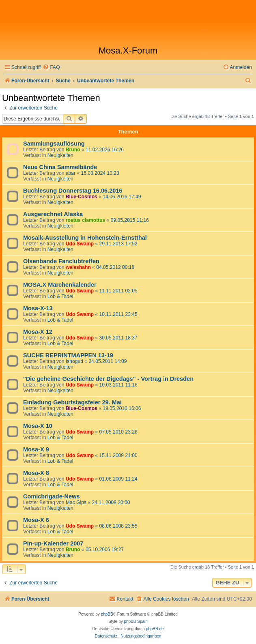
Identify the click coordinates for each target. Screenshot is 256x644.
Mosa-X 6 (36, 520)
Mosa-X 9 (36, 449)
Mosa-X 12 (38, 332)
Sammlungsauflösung (54, 144)
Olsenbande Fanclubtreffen (61, 261)
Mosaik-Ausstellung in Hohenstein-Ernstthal (85, 238)
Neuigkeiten (60, 155)
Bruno (73, 150)
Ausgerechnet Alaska (53, 214)
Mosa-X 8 (36, 473)
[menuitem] (51, 68)
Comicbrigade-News (52, 496)
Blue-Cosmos (82, 197)
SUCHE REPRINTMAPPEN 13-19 (68, 355)
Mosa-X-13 (38, 308)
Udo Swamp (80, 244)
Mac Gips (76, 502)
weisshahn (78, 267)
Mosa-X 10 (38, 426)
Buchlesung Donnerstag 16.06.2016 (73, 191)
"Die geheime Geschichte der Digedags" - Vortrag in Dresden (108, 379)
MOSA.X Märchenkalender (60, 285)
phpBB (107, 614)
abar (71, 173)
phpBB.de (155, 629)
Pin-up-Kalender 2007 (53, 543)
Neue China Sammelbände (60, 167)
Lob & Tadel (60, 296)
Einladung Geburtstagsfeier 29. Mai (72, 402)
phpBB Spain (136, 621)
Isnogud (74, 361)
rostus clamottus (85, 220)
